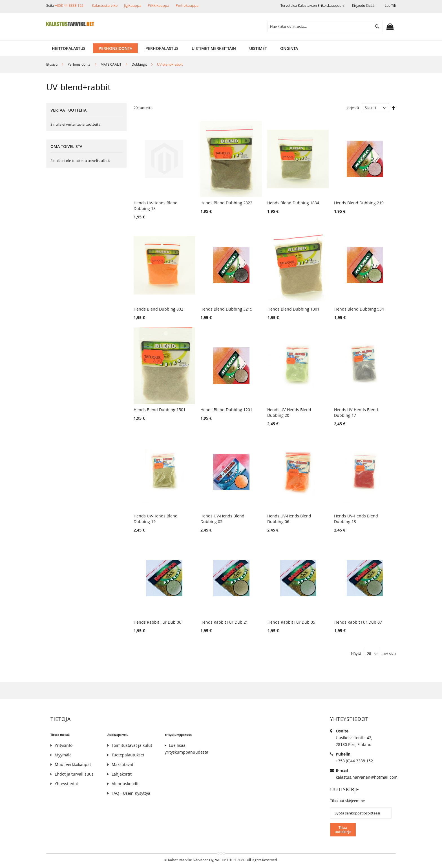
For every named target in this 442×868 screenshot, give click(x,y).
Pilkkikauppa (158, 5)
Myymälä (63, 755)
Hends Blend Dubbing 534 (359, 309)
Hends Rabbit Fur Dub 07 (358, 622)
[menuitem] (69, 48)
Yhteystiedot (66, 784)
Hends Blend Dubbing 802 (158, 309)
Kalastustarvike (105, 5)
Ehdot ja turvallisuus (74, 774)
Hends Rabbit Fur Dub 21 (224, 622)
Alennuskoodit (125, 784)
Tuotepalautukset (128, 755)
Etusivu (52, 64)
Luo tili (390, 5)
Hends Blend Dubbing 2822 (226, 203)
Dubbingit (140, 64)
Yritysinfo (64, 745)
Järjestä (353, 108)
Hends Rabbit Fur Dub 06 (157, 622)
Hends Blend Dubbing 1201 (226, 410)
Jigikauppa (133, 5)
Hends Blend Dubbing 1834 (293, 203)
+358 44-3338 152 (69, 5)
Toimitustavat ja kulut (132, 745)
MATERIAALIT (111, 64)
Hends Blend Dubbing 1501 (160, 410)
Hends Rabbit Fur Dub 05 (291, 622)
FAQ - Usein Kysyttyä (131, 793)
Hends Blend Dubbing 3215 (226, 309)
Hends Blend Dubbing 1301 (293, 309)
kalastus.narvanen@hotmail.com (367, 777)
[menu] (221, 48)
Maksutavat (122, 764)
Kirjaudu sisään (364, 5)
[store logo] (70, 24)
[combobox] (325, 26)
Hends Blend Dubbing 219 (359, 203)
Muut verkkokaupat (73, 764)
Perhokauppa (187, 5)
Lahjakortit (122, 774)
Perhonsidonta (79, 64)
